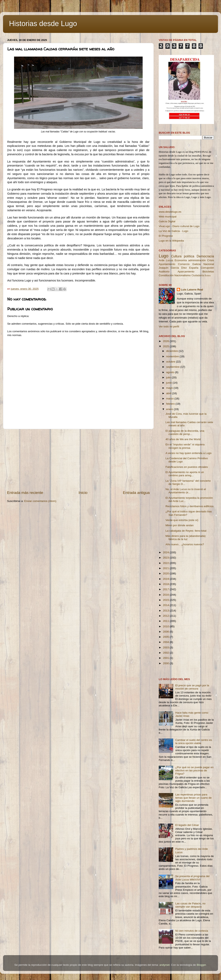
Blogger (201, 965)
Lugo (164, 256)
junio (169, 383)
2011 (166, 621)
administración (197, 260)
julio (169, 377)
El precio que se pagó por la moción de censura (192, 687)
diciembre (172, 351)
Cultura (176, 256)
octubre (171, 362)
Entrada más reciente (25, 493)
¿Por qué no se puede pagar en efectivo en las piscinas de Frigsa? (194, 770)
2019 (166, 579)
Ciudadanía (198, 275)
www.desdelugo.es (170, 212)
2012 (166, 616)
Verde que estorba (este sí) (182, 520)
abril (169, 393)
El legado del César (187, 825)
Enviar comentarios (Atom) (40, 501)
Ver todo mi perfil (169, 326)
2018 (166, 584)
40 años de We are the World (183, 439)
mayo (170, 388)
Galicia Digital (167, 221)
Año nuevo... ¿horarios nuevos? (185, 544)
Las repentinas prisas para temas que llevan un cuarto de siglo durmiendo (193, 798)
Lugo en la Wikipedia (171, 241)
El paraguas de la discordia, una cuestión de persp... (185, 432)
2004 (166, 642)
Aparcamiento (186, 272)
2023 (166, 558)
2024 (166, 552)
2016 (166, 595)
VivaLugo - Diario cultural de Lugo (179, 226)
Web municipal (168, 217)
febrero (171, 404)
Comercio (184, 264)
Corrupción (207, 268)
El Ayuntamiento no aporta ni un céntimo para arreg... (185, 474)
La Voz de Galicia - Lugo (173, 231)
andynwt (164, 965)
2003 (166, 647)
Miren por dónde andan (180, 525)
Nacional (209, 264)
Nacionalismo (183, 275)
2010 (166, 626)
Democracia (205, 256)
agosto (171, 372)
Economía (181, 260)
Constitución (166, 275)
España (194, 268)
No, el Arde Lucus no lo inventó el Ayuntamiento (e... (186, 491)
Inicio (83, 493)
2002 (166, 653)
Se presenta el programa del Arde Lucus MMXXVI (192, 878)
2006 (166, 632)
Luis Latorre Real (192, 290)
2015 (166, 600)
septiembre (173, 367)
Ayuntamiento (167, 264)
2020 (166, 573)
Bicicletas (208, 272)
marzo (170, 399)
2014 (166, 605)
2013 (166, 611)
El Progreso (166, 236)
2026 (166, 341)
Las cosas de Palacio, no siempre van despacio (190, 905)
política (189, 256)
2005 (166, 637)
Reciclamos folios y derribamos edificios (190, 506)
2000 (166, 663)
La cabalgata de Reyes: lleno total (186, 531)
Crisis (211, 260)
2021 (166, 568)
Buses (208, 275)
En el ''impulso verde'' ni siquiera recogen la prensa (185, 446)
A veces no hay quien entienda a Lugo (189, 453)
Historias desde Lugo (43, 24)
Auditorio (164, 272)
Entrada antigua (136, 493)
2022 (166, 563)
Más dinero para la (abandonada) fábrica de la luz (186, 538)
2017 (166, 589)
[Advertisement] (78, 460)
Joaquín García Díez (173, 268)
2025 (166, 346)
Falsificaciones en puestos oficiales (187, 467)
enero (170, 409)
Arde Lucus (166, 260)
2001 (166, 658)
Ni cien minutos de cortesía (192, 931)
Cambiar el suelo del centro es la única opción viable (193, 742)
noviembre (173, 356)
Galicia (196, 264)
